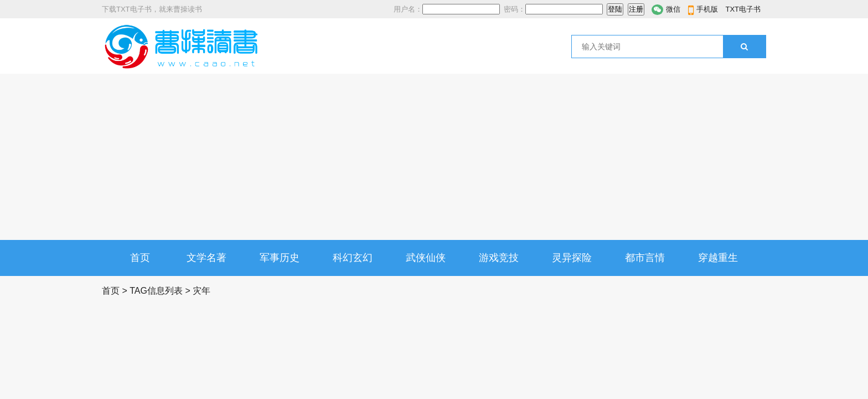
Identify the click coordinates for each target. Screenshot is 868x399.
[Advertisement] (434, 157)
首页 (140, 258)
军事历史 (280, 258)
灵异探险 (572, 258)
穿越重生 (718, 258)
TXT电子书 (743, 9)
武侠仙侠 (426, 258)
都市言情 (645, 258)
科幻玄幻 (353, 258)
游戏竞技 (499, 258)
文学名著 (206, 258)
